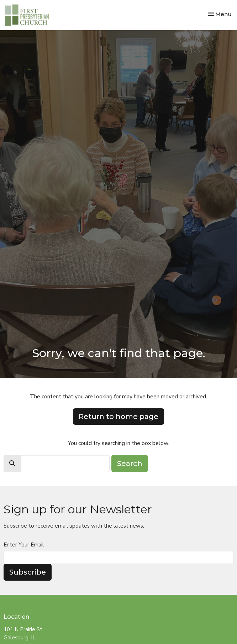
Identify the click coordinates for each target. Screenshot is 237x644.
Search (130, 464)
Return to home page (118, 417)
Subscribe (28, 572)
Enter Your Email (24, 545)
